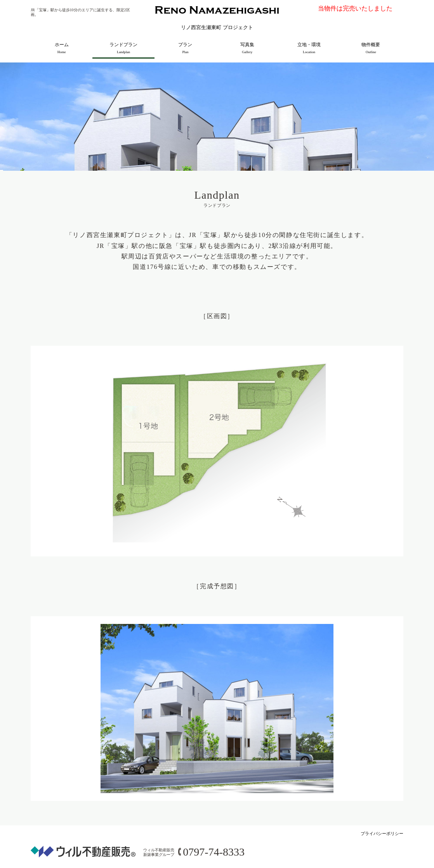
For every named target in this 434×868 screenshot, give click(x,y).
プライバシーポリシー (382, 833)
